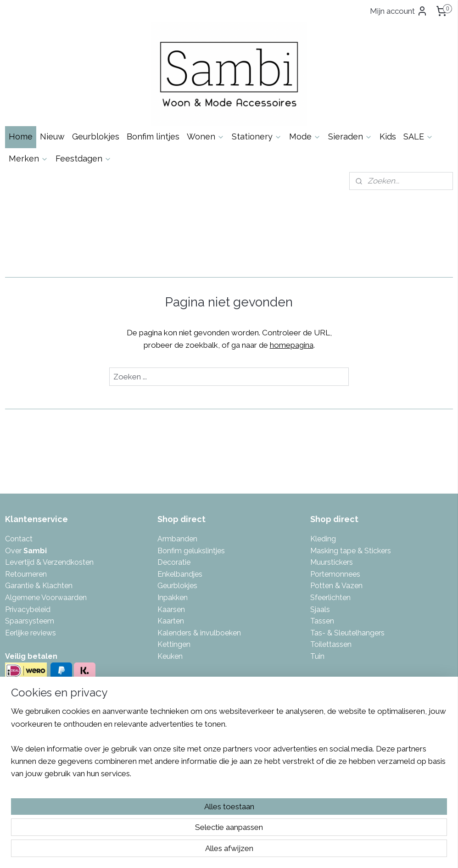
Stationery (257, 136)
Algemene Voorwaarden (46, 598)
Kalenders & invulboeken (199, 633)
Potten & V (328, 586)
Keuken (170, 656)
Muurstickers (332, 562)
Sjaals (320, 609)
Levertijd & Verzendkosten (49, 562)
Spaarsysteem (30, 621)
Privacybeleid (28, 609)
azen (354, 586)
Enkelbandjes (180, 574)
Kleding (323, 539)
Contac (17, 539)
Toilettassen (331, 644)
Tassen (322, 621)
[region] (168, 812)
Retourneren (26, 574)
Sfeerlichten (330, 598)
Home (21, 136)
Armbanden (177, 539)
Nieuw (52, 136)
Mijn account (399, 11)
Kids (388, 136)
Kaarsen (171, 609)
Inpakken (173, 598)
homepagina (292, 345)
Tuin (317, 656)
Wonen (206, 136)
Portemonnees (335, 574)
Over (26, 551)
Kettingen (174, 644)
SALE (418, 136)
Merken (28, 159)
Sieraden (350, 136)
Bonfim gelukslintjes (191, 551)
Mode (305, 136)
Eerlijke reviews (31, 633)
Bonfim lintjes (153, 136)
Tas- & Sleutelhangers (347, 633)
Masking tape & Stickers (351, 551)
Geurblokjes (96, 136)
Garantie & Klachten (39, 586)
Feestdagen (84, 159)
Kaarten (171, 621)
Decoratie (174, 562)
